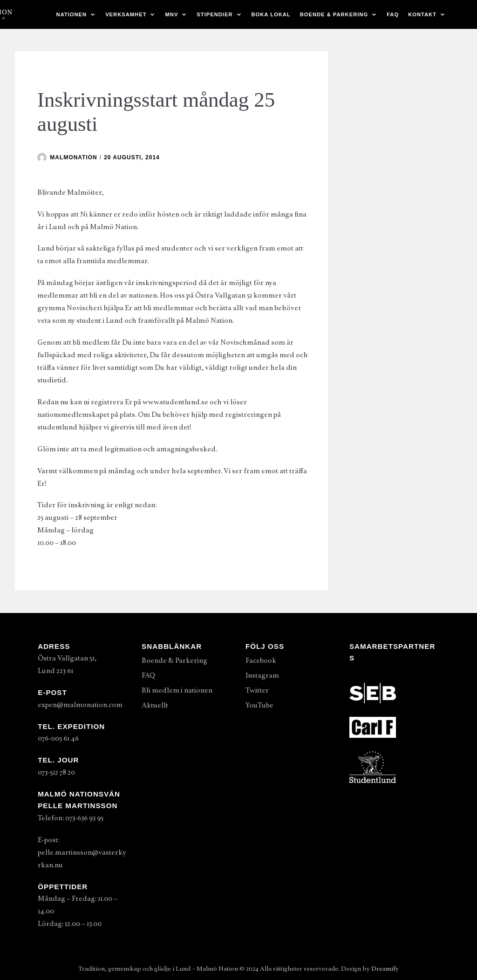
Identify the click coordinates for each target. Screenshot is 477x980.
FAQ (393, 14)
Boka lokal (271, 14)
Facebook (261, 660)
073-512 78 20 (56, 772)
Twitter (257, 690)
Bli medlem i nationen (177, 690)
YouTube (259, 705)
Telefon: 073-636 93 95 (71, 818)
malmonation (73, 157)
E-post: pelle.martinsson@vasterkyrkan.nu (82, 852)
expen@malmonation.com (80, 705)
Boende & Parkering (174, 660)
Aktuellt (155, 705)
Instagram (262, 675)
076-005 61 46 (58, 738)
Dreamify (385, 969)
